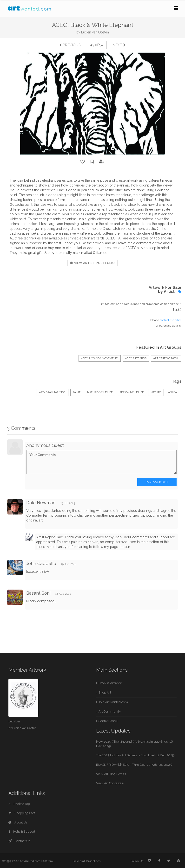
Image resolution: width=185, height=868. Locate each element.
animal (173, 392)
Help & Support (22, 832)
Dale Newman (41, 503)
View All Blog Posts (111, 774)
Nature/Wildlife (100, 392)
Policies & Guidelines (87, 861)
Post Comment (157, 482)
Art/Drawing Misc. (53, 392)
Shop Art (105, 692)
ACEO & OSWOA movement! (100, 358)
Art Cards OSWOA (166, 358)
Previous (70, 45)
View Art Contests (110, 783)
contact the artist (171, 320)
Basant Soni (38, 593)
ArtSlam (48, 861)
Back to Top (19, 804)
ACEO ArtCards (136, 358)
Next (119, 45)
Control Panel (108, 721)
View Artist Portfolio (92, 263)
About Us (18, 822)
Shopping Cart (22, 813)
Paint (77, 392)
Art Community (110, 711)
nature (156, 392)
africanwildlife (132, 392)
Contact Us (19, 841)
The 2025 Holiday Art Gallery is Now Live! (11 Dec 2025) (135, 755)
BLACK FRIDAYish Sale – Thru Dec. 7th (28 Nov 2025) (134, 765)
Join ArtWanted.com (113, 702)
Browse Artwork (110, 683)
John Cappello (41, 563)
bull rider (14, 721)
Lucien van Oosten (95, 32)
